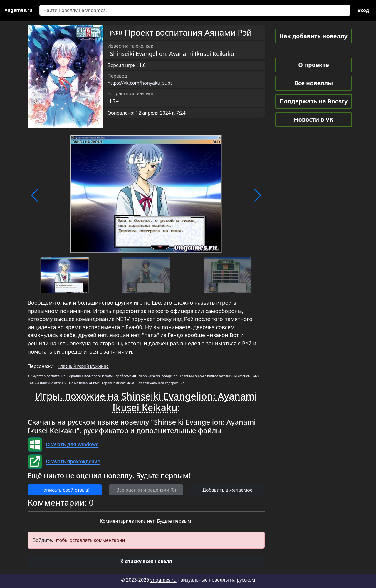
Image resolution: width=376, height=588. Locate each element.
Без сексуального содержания (161, 383)
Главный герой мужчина (84, 366)
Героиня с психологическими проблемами (102, 376)
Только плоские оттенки (47, 383)
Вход (363, 10)
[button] (35, 195)
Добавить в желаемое (227, 490)
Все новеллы (314, 83)
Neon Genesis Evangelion (158, 376)
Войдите (42, 540)
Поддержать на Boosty (314, 101)
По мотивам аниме (84, 383)
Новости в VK (314, 119)
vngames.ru (163, 580)
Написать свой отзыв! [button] (65, 490)
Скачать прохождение (73, 462)
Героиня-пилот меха (118, 383)
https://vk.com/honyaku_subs (140, 83)
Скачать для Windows (72, 445)
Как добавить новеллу (314, 36)
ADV (256, 376)
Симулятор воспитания (47, 376)
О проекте (313, 65)
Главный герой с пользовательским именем (215, 376)
